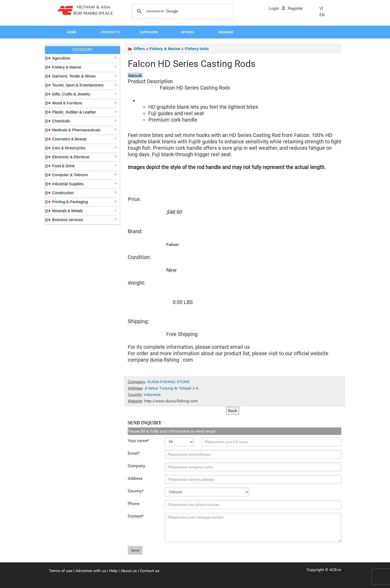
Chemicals (84, 121)
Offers (139, 49)
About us (129, 571)
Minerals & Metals (84, 211)
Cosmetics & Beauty (84, 139)
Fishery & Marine (84, 67)
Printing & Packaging (84, 202)
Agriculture (84, 58)
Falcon (172, 245)
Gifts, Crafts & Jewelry (84, 94)
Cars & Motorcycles (84, 148)
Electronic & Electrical (84, 157)
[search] (182, 12)
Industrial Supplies (84, 184)
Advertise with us (91, 571)
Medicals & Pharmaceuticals (84, 130)
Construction (84, 193)
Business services (84, 220)
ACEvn (335, 570)
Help (113, 571)
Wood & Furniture (84, 103)
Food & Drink (84, 166)
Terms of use (61, 571)
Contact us (150, 571)
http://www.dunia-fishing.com (171, 401)
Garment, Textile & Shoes (84, 76)
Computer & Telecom (84, 175)
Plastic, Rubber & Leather (84, 112)
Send (135, 550)
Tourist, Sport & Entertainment (84, 85)
